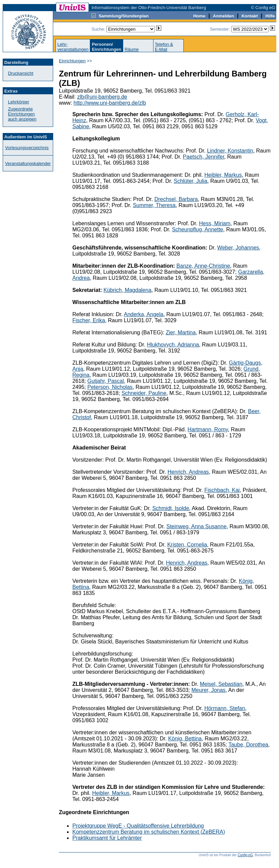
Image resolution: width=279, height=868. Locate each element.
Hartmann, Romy (208, 429)
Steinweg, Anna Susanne (196, 526)
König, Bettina (185, 739)
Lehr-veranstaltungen (73, 47)
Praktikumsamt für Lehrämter (107, 838)
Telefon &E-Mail (164, 47)
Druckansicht (21, 73)
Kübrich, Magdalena (128, 290)
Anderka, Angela (144, 314)
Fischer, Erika (89, 320)
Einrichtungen (72, 61)
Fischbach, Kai (222, 490)
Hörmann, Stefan (225, 708)
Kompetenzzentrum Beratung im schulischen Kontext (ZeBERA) (149, 832)
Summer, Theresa (154, 205)
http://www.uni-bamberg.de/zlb (110, 103)
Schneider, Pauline (144, 393)
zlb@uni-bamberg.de (102, 97)
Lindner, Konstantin (230, 151)
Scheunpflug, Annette (198, 229)
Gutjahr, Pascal (106, 381)
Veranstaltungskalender (28, 163)
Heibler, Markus (223, 175)
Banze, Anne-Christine (203, 266)
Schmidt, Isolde (170, 508)
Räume (132, 49)
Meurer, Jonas (208, 690)
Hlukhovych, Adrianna (173, 345)
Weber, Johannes (238, 248)
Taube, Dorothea (248, 745)
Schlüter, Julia (190, 181)
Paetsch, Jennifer (203, 157)
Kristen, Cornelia (187, 545)
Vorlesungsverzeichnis (27, 148)
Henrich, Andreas (188, 472)
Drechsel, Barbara (176, 199)
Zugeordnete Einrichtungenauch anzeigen (22, 114)
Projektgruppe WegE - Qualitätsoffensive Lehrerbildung (138, 826)
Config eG (245, 855)
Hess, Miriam (215, 223)
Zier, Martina (181, 332)
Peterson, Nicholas (110, 387)
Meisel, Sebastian (221, 684)
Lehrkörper (19, 102)
